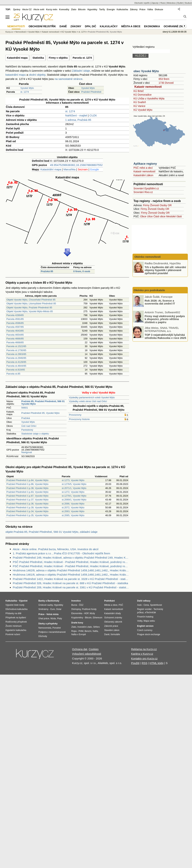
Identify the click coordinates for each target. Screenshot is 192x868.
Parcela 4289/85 (15, 315)
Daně (63, 26)
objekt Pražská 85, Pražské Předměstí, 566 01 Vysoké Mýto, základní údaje (51, 532)
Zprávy (17, 10)
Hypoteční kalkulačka (16, 630)
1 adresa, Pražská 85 (78, 120)
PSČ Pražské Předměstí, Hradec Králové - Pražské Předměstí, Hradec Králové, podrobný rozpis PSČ (71, 562)
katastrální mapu (16, 75)
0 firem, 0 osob (82, 271)
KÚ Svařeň (140, 102)
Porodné (57, 628)
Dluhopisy (76, 609)
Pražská (26, 418)
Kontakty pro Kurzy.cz (144, 658)
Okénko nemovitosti (147, 257)
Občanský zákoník (113, 622)
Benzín (88, 631)
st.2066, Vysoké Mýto (73, 504)
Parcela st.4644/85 (16, 366)
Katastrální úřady (113, 613)
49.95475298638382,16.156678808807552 (76, 165)
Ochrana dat (80, 649)
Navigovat (27, 452)
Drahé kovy (77, 623)
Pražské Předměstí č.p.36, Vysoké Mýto (27, 504)
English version (145, 626)
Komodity (64, 10)
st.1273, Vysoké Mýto (73, 480)
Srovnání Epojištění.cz (146, 188)
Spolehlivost (156, 605)
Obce (143, 216)
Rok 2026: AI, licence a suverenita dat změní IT (160, 302)
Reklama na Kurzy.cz (144, 649)
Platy (60, 619)
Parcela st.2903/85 (16, 354)
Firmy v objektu (58, 58)
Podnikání (109, 601)
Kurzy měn (52, 10)
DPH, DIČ (90, 26)
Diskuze (159, 10)
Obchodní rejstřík (142, 3)
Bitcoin (82, 10)
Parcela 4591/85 (15, 319)
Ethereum (97, 618)
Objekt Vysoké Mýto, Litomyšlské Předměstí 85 (31, 303)
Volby (140, 621)
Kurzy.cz (9, 32)
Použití (135, 663)
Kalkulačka (122, 10)
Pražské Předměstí (91, 92)
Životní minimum (14, 626)
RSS (145, 663)
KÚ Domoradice (143, 95)
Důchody (43, 636)
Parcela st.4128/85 (16, 362)
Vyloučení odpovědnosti (87, 654)
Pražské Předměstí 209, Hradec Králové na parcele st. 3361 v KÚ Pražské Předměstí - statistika (71, 587)
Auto (139, 605)
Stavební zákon (112, 630)
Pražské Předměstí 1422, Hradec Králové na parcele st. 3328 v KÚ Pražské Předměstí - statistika (71, 579)
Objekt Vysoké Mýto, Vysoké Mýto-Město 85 (30, 311)
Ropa (74, 631)
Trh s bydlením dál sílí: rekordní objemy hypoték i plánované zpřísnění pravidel (165, 270)
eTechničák (150, 612)
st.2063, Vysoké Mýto (73, 511)
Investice (76, 601)
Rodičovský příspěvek (16, 622)
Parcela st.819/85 (16, 370)
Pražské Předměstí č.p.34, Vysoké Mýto (27, 511)
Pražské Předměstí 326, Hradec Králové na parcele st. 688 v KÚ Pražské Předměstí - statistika (70, 583)
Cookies (94, 649)
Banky (42, 601)
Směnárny (43, 609)
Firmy (146, 205)
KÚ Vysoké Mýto (143, 110)
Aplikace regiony (145, 164)
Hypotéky (92, 10)
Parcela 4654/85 (15, 335)
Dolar (59, 609)
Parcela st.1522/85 (16, 346)
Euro (53, 609)
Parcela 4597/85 (15, 327)
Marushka (69, 169)
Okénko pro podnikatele (149, 290)
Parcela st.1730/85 (16, 350)
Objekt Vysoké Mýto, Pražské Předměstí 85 (29, 308)
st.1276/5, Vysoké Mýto (74, 484)
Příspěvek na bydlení (16, 618)
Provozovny (75, 415)
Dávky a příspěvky (48, 624)
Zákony (134, 10)
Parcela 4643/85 (15, 331)
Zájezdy (155, 3)
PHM (81, 631)
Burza (74, 605)
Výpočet (23, 601)
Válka (150, 10)
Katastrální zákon (143, 175)
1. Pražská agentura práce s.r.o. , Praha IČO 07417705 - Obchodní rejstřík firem (61, 553)
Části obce (159, 216)
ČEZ (81, 605)
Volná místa (52, 614)
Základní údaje (81, 71)
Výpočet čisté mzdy (15, 605)
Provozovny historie (79, 419)
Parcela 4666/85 (15, 339)
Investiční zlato (85, 627)
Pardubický (27, 430)
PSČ (121, 605)
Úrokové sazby (46, 605)
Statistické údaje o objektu (35, 434)
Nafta (95, 631)
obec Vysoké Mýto (146, 71)
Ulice (150, 216)
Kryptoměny (77, 618)
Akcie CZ (27, 10)
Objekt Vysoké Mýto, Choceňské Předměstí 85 (31, 300)
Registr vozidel (144, 609)
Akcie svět (39, 10)
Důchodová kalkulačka (16, 609)
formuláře (115, 634)
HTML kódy (157, 663)
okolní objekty (37, 75)
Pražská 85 (47, 271)
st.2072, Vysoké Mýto (73, 507)
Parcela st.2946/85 (16, 358)
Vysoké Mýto (27, 88)
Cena (146, 605)
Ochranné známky (177, 26)
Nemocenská (45, 628)
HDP (86, 613)
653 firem (164, 79)
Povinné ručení (13, 634)
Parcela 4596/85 (15, 323)
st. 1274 (25, 92)
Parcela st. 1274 (82, 58)
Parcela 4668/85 (15, 342)
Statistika (38, 58)
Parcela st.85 (13, 374)
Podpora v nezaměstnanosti (52, 632)
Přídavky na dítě (13, 613)
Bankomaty (53, 601)
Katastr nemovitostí (148, 87)
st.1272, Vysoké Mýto (73, 492)
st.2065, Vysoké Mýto (73, 515)
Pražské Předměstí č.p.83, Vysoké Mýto (27, 492)
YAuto (163, 3)
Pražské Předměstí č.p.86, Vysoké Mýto (27, 484)
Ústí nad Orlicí (29, 426)
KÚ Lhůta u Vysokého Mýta (149, 99)
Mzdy (92, 613)
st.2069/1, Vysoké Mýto (74, 500)
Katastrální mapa (17, 58)
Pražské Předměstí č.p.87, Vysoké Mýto (27, 496)
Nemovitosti (21, 32)
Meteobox (171, 3)
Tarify (102, 10)
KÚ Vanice (139, 106)
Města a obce (131, 26)
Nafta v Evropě (79, 634)
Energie (111, 10)
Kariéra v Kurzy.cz (142, 654)
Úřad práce (44, 619)
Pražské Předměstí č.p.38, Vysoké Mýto (27, 488)
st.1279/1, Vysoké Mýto (74, 496)
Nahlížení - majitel (76, 115)
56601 (25, 408)
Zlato (74, 10)
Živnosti (155, 205)
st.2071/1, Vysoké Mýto (74, 488)
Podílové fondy (89, 609)
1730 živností (166, 83)
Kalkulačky (109, 26)
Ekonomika (152, 26)
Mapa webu (149, 621)
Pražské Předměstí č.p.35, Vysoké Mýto (27, 515)
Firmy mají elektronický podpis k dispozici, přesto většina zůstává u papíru (165, 319)
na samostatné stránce (69, 79)
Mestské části (174, 216)
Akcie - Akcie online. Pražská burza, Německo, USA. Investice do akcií (56, 549)
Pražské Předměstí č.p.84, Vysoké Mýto (27, 480)
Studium (188, 3)
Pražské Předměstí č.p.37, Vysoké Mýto (27, 500)
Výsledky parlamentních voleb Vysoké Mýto (92, 397)
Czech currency (145, 630)
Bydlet (180, 3)
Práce (143, 10)
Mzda (53, 619)
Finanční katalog (145, 617)
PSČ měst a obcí (143, 168)
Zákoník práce (111, 626)
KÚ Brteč (139, 91)
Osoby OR (166, 205)
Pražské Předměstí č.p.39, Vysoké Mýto (27, 507)
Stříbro (96, 627)
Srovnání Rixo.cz (143, 192)
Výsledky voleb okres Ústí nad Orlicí (88, 401)
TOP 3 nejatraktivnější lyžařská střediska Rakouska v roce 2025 (165, 336)
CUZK (93, 115)
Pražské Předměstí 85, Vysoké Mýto (41, 413)
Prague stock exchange (149, 634)
